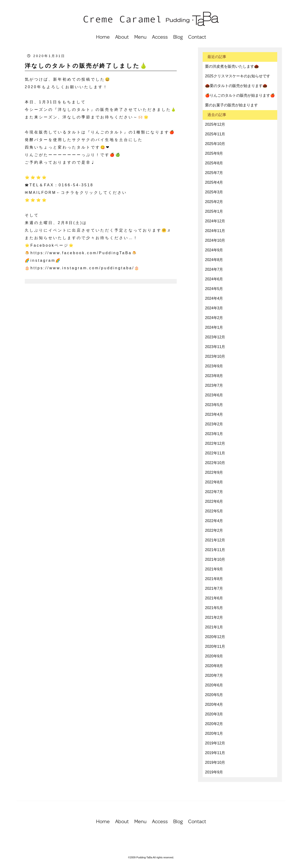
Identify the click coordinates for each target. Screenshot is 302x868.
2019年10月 (215, 762)
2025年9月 (214, 153)
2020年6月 (214, 685)
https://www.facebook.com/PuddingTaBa (81, 253)
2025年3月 (214, 192)
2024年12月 (215, 221)
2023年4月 (214, 414)
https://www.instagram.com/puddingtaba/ (82, 268)
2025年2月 (214, 202)
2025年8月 (214, 163)
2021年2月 (214, 617)
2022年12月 (215, 443)
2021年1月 (214, 627)
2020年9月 (214, 656)
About (122, 37)
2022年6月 (214, 501)
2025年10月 (215, 144)
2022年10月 (215, 463)
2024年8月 (214, 260)
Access (160, 37)
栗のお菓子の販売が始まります (231, 105)
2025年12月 (215, 124)
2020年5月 (214, 695)
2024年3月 (214, 308)
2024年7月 (214, 269)
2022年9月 (214, 472)
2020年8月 (214, 666)
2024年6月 (214, 279)
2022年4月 (214, 521)
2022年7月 (214, 492)
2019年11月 (215, 753)
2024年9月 (214, 250)
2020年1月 (214, 733)
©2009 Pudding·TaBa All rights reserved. (151, 857)
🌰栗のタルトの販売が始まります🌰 (236, 86)
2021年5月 (214, 608)
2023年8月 (214, 376)
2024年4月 (214, 298)
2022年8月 (214, 482)
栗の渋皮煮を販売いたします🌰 (232, 66)
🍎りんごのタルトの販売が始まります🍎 (240, 95)
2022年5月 (214, 511)
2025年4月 (214, 182)
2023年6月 (214, 395)
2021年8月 (214, 579)
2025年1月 (214, 211)
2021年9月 (214, 569)
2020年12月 (215, 637)
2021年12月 (215, 540)
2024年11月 (215, 231)
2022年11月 (215, 453)
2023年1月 (214, 434)
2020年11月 (215, 646)
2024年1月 (214, 327)
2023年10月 (215, 356)
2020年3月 (214, 714)
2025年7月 (214, 173)
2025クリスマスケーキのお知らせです (238, 76)
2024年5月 (214, 289)
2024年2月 (214, 318)
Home (103, 37)
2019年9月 (214, 772)
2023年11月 (215, 347)
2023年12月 (215, 337)
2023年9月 (214, 366)
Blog (178, 37)
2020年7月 (214, 675)
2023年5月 (214, 405)
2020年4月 (214, 704)
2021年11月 (215, 550)
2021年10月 (215, 559)
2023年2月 (214, 424)
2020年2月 (214, 724)
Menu (140, 37)
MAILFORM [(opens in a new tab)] (42, 193)
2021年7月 (214, 588)
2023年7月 (214, 385)
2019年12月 (215, 743)
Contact (197, 37)
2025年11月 (215, 134)
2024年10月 (215, 240)
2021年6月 (214, 598)
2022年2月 (214, 530)
